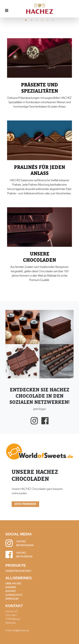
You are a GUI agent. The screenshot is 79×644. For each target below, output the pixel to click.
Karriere (11, 587)
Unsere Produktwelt (18, 571)
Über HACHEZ (13, 583)
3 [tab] (37, 20)
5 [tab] (48, 20)
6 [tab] (53, 20)
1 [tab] (26, 20)
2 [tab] (31, 20)
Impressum (12, 599)
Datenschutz (14, 595)
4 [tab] (42, 20)
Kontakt (11, 591)
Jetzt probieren (25, 504)
